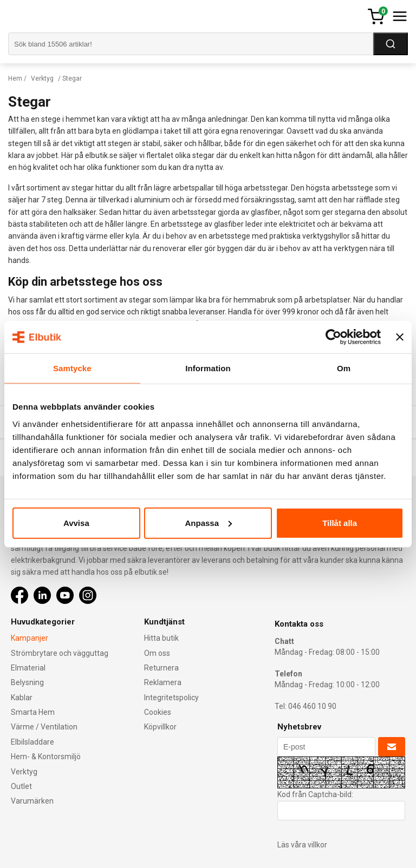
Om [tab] (344, 368)
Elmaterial (28, 668)
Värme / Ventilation (44, 727)
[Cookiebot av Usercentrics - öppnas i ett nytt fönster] (333, 337)
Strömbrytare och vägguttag (60, 653)
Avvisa (76, 522)
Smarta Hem (33, 712)
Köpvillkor (160, 727)
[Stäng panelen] (400, 337)
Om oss (157, 653)
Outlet (21, 786)
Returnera (161, 668)
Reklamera (163, 682)
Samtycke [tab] (72, 368)
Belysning (27, 682)
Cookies (158, 712)
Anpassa (208, 522)
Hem (15, 78)
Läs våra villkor (302, 845)
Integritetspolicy (171, 698)
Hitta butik (161, 638)
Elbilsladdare (32, 742)
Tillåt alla (340, 522)
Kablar (22, 698)
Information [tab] (208, 368)
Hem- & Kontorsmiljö (46, 757)
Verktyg (42, 78)
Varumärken (32, 801)
